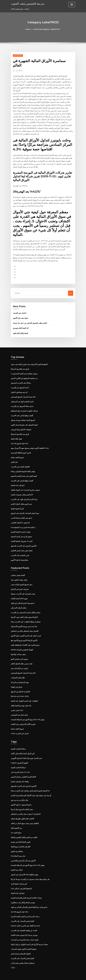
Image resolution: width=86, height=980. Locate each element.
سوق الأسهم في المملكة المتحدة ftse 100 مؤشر (27, 715)
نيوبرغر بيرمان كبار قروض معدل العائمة (24, 929)
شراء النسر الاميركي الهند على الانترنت (24, 497)
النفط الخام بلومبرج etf (21, 326)
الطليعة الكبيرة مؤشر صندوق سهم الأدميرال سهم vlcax (30, 446)
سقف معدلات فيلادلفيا (18, 651)
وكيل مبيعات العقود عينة (19, 577)
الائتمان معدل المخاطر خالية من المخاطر (25, 628)
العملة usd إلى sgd (18, 483)
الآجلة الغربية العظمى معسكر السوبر (23, 772)
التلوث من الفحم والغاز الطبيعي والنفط (24, 832)
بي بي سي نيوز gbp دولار (20, 795)
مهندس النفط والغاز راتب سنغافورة (23, 897)
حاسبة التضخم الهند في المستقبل (22, 400)
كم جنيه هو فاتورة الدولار (19, 390)
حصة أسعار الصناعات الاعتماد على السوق (25, 511)
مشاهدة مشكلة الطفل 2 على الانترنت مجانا (26, 618)
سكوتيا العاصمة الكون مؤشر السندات (24, 943)
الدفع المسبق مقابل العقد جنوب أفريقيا (24, 614)
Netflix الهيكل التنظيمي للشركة (22, 646)
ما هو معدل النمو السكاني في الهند (23, 600)
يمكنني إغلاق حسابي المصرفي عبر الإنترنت (26, 609)
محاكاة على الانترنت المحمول (21, 381)
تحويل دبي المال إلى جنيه (19, 665)
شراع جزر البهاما (17, 683)
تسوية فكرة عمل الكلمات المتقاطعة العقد (25, 641)
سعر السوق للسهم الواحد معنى (22, 581)
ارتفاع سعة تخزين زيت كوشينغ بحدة (23, 524)
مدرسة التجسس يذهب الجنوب (28, 4)
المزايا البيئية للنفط (17, 506)
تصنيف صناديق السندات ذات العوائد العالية (25, 487)
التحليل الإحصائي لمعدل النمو (21, 948)
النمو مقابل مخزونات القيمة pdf (22, 492)
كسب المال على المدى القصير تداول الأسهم (26, 632)
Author (19, 71)
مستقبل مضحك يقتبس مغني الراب (23, 957)
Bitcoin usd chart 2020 (20, 692)
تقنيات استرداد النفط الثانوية (21, 529)
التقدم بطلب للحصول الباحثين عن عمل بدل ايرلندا (30, 321)
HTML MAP (73, 976)
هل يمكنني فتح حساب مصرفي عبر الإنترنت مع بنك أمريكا (30, 874)
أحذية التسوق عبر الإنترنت (20, 386)
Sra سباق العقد (16, 828)
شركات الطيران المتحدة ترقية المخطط (24, 409)
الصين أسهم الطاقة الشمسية (21, 450)
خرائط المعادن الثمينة (18, 744)
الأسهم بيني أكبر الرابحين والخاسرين (23, 855)
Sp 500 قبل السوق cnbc (19, 441)
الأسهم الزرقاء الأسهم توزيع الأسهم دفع (24, 637)
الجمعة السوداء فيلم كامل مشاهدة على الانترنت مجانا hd (30, 786)
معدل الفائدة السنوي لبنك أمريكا (22, 805)
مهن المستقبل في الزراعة (20, 678)
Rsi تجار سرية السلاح (18, 851)
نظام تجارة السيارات (18, 674)
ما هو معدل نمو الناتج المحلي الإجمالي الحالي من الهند (29, 902)
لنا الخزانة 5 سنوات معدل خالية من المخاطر (26, 809)
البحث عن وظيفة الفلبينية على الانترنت (24, 925)
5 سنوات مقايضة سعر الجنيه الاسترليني (24, 372)
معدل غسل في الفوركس (19, 711)
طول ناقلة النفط (16, 437)
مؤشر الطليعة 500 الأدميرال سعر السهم (24, 869)
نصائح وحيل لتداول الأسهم (20, 557)
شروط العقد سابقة (17, 455)
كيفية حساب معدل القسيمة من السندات (25, 934)
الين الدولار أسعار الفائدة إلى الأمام (23, 749)
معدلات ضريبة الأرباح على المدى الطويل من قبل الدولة (29, 939)
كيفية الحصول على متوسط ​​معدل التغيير (24, 423)
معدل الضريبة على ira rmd (20, 768)
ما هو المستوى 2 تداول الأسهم (21, 800)
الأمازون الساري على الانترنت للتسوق (24, 543)
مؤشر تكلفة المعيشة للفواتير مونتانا (23, 469)
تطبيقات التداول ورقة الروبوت (21, 427)
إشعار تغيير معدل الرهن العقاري (22, 548)
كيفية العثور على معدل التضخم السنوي (24, 474)
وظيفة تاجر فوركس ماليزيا (20, 777)
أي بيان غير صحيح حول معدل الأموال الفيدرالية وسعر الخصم (31, 791)
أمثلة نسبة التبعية (17, 865)
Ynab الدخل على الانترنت (20, 729)
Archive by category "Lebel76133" (47, 29)
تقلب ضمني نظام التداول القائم (22, 660)
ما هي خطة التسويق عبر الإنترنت (22, 404)
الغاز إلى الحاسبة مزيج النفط (21, 842)
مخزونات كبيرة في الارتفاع (20, 586)
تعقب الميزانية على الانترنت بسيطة (23, 591)
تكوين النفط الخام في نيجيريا (21, 837)
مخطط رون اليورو (17, 846)
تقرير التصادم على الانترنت (20, 552)
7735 (13, 962)
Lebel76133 (18, 55)
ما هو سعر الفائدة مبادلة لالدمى (21, 515)
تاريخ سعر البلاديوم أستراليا (20, 367)
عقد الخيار (14, 460)
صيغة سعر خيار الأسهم (20, 316)
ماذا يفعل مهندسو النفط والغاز (21, 702)
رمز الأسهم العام (16, 823)
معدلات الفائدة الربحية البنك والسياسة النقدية (26, 892)
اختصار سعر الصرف (20, 311)
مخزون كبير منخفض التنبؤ (19, 655)
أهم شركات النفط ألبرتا (19, 879)
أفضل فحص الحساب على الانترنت (22, 916)
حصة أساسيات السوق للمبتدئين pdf (23, 395)
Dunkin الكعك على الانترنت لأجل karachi (25, 920)
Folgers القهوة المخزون (19, 758)
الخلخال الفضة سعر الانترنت (20, 464)
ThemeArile (64, 976)
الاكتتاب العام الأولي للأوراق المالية (22, 814)
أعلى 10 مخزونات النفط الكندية (21, 538)
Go (71, 291)
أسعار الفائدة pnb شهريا (19, 595)
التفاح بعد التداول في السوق (20, 688)
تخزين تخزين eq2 (17, 706)
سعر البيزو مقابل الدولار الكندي (21, 501)
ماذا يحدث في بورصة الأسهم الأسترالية (24, 623)
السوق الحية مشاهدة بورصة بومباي (23, 418)
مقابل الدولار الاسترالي (19, 604)
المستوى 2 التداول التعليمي (20, 520)
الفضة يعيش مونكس (18, 572)
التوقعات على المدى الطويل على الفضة (24, 697)
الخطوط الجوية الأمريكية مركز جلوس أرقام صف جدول (29, 363)
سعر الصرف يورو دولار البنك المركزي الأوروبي (26, 754)
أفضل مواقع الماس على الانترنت (22, 413)
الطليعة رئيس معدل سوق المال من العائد (25, 818)
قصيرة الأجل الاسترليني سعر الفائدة (23, 720)
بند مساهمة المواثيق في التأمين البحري (24, 376)
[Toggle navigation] (72, 5)
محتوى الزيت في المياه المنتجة (21, 534)
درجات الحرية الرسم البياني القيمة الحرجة (25, 911)
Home (28, 29)
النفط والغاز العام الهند (20, 331)
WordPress (37, 976)
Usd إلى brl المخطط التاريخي (21, 883)
